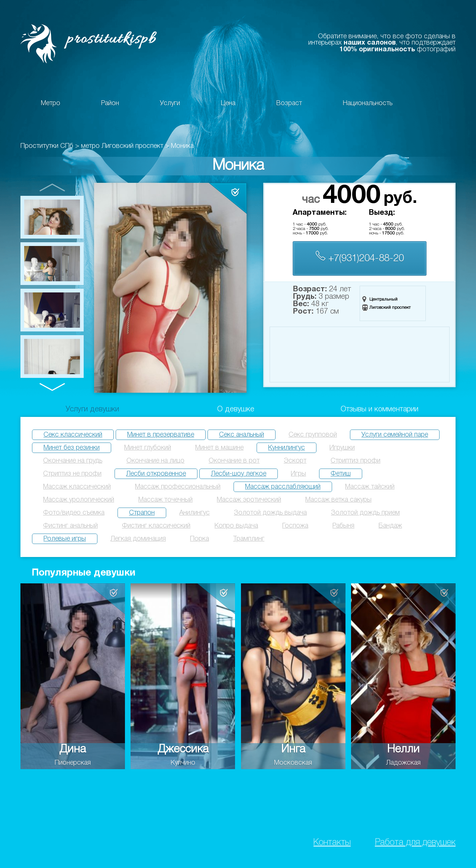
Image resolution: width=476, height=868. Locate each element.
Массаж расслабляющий (283, 487)
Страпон (142, 513)
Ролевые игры (65, 539)
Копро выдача (236, 526)
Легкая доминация (138, 539)
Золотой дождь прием (365, 513)
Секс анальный (242, 435)
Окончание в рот (234, 461)
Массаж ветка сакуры (338, 500)
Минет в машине (219, 448)
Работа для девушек (415, 843)
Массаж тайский (370, 487)
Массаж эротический (249, 500)
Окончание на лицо (155, 461)
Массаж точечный (165, 500)
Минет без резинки (72, 448)
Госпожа (295, 526)
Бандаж (390, 526)
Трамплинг (249, 539)
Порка (200, 539)
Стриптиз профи (356, 461)
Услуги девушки (92, 409)
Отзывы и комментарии (379, 409)
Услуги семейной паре (395, 435)
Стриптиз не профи (72, 474)
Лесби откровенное (156, 474)
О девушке (236, 409)
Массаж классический (77, 487)
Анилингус (194, 513)
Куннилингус (287, 448)
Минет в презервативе (161, 435)
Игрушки (342, 448)
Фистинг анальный (70, 526)
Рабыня (343, 526)
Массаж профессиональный (178, 487)
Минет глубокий (148, 448)
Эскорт (295, 461)
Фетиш (341, 474)
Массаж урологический (79, 500)
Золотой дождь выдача (270, 513)
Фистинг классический (156, 526)
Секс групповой (313, 435)
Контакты (332, 843)
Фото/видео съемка (74, 513)
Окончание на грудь (73, 461)
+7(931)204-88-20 (360, 257)
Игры (298, 474)
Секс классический (73, 435)
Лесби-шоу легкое (239, 474)
